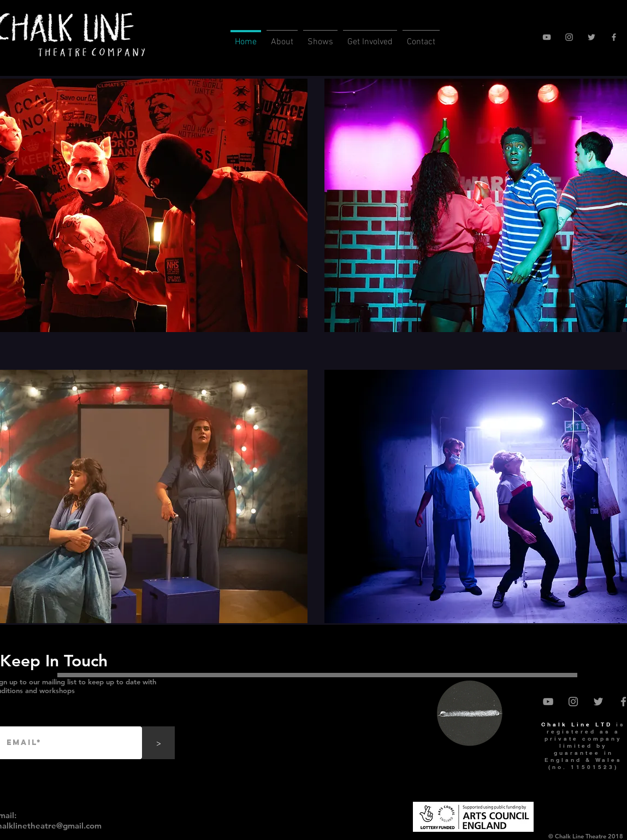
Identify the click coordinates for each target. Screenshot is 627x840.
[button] (282, 37)
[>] (158, 743)
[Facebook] (614, 37)
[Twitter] (591, 37)
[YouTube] (547, 37)
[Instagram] (569, 37)
